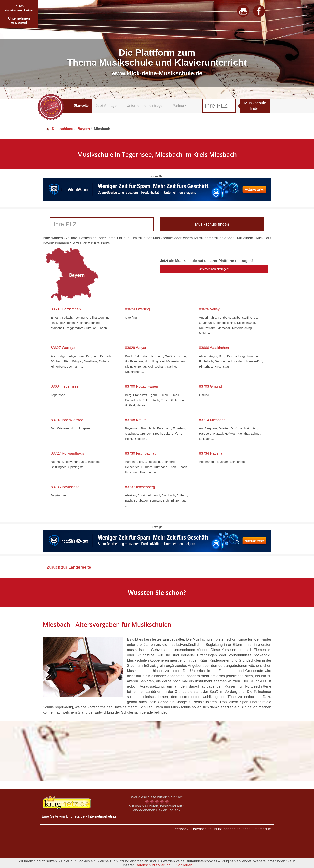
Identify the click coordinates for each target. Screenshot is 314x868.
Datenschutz (201, 829)
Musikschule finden (255, 106)
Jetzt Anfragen (107, 106)
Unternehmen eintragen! (214, 269)
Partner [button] (179, 106)
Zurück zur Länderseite (69, 567)
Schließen (184, 865)
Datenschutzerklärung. (153, 865)
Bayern (84, 129)
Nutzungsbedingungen (232, 829)
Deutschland (60, 129)
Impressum (262, 829)
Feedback (181, 829)
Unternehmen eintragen (145, 106)
